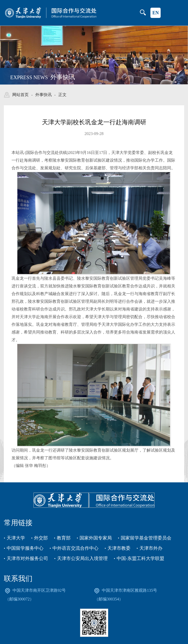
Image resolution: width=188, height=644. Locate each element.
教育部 (64, 537)
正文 (62, 95)
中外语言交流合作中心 (75, 548)
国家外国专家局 (96, 537)
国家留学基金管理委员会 (146, 537)
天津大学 (16, 537)
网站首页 (20, 95)
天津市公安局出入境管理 (82, 558)
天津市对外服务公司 (27, 558)
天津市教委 (119, 548)
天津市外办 (151, 548)
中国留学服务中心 (25, 548)
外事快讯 (43, 95)
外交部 (41, 537)
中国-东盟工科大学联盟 (140, 558)
